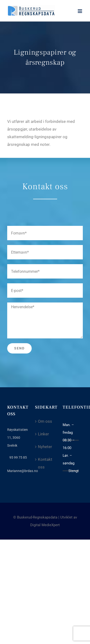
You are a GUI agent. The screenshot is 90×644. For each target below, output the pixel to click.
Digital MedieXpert (45, 525)
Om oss (45, 421)
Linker (43, 434)
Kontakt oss (45, 463)
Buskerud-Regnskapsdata (37, 517)
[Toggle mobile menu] (80, 11)
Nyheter (45, 447)
